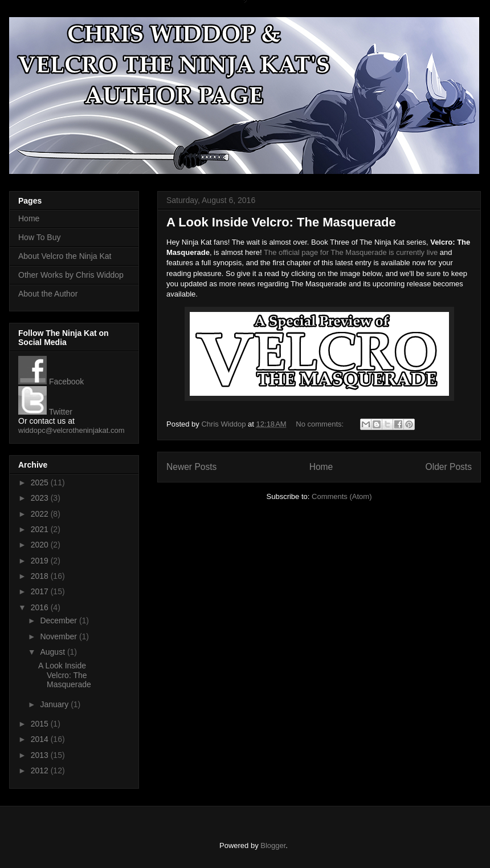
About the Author (48, 294)
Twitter (45, 412)
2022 (41, 514)
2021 (41, 529)
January (55, 704)
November (59, 636)
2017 (41, 591)
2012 (41, 770)
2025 (41, 482)
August (53, 652)
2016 (41, 607)
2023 (41, 498)
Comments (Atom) (342, 496)
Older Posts (449, 467)
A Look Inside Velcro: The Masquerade (281, 222)
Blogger (273, 845)
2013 (41, 755)
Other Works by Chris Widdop (71, 275)
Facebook (51, 382)
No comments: (320, 424)
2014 (41, 739)
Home (321, 467)
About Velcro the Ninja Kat (65, 256)
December (59, 620)
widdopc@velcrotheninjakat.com (72, 430)
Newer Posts (191, 467)
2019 (41, 561)
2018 (41, 576)
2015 (41, 724)
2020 (41, 545)
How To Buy (39, 237)
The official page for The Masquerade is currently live (351, 252)
